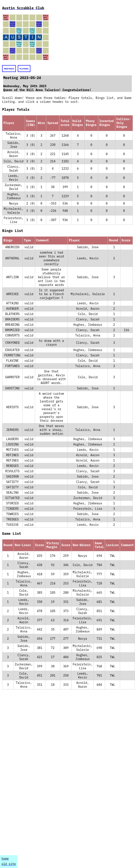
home (5, 859)
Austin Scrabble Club (23, 8)
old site (9, 864)
